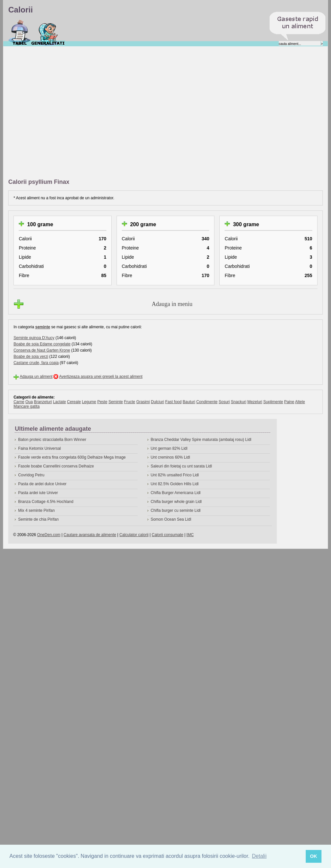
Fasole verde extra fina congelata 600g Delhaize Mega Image (72, 457)
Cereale (74, 402)
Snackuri (239, 402)
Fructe (130, 402)
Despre (48, 33)
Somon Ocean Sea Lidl (171, 519)
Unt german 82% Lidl (169, 448)
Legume (89, 402)
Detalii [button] (259, 856)
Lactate (59, 402)
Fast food (173, 402)
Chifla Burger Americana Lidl (176, 493)
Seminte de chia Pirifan (38, 519)
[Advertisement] (67, 113)
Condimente (207, 402)
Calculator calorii (134, 535)
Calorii (20, 33)
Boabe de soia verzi (31, 357)
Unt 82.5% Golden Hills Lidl (175, 484)
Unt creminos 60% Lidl (170, 457)
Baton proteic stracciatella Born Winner (52, 440)
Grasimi (143, 402)
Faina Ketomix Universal (39, 448)
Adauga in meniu (172, 304)
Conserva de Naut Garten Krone (42, 350)
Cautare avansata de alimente (90, 535)
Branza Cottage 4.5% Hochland (46, 502)
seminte (43, 327)
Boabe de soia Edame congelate (42, 344)
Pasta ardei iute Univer (38, 493)
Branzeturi (43, 402)
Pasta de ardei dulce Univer (42, 484)
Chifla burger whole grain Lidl (176, 502)
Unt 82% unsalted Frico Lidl (175, 475)
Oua (29, 402)
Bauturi (189, 402)
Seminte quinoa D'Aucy (34, 338)
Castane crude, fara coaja (36, 363)
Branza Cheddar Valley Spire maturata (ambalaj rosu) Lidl (201, 440)
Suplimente (273, 402)
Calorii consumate (167, 535)
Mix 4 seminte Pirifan (36, 510)
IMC (190, 535)
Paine (289, 402)
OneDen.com (49, 535)
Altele (300, 402)
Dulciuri (158, 402)
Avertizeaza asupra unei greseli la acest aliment (101, 377)
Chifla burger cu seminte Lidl (176, 510)
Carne (19, 402)
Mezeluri (255, 402)
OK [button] (314, 856)
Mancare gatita (26, 406)
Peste (102, 402)
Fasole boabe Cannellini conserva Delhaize (56, 466)
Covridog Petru (31, 475)
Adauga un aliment (36, 377)
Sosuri (224, 402)
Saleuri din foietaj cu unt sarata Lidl (181, 466)
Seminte (116, 402)
